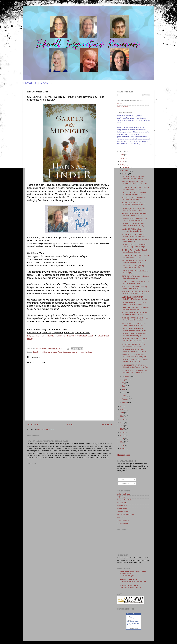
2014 (122, 432)
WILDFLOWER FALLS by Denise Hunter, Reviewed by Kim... (134, 345)
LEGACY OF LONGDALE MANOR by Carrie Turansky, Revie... (135, 282)
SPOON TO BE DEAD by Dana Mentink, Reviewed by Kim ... (133, 178)
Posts (122, 480)
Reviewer (89, 352)
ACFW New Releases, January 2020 (133, 582)
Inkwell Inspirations (133, 618)
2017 (122, 423)
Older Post (106, 425)
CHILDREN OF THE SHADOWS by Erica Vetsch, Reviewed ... (135, 319)
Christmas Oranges (127, 576)
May (124, 389)
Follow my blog (134, 628)
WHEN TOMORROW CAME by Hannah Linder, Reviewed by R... (135, 366)
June (124, 386)
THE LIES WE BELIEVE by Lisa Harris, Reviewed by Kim (133, 209)
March (124, 396)
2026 (122, 155)
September (126, 376)
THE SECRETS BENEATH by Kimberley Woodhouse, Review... (135, 329)
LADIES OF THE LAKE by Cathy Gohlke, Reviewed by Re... (134, 230)
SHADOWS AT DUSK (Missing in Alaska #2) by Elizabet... (134, 267)
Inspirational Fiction (133, 622)
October (125, 174)
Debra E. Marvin (123, 503)
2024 (122, 161)
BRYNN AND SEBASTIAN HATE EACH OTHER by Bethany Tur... (134, 356)
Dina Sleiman (122, 506)
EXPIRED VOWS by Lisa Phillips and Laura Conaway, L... (135, 277)
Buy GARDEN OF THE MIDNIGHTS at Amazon (51, 336)
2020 (122, 413)
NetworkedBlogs (132, 614)
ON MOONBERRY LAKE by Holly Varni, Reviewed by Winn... (134, 324)
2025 (122, 158)
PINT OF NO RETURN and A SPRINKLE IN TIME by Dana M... (135, 183)
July (124, 383)
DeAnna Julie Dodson (125, 500)
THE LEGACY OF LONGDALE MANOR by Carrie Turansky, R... (134, 225)
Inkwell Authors (123, 107)
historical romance (50, 352)
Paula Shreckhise (64, 352)
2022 (122, 406)
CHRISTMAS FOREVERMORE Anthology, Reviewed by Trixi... (134, 235)
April (124, 393)
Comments (124, 484)
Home (70, 425)
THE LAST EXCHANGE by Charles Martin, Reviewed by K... (135, 361)
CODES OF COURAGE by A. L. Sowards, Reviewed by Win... (133, 204)
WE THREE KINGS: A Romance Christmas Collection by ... (133, 199)
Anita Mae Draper (124, 494)
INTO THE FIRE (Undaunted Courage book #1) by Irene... (136, 272)
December (126, 167)
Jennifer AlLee (123, 512)
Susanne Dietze (123, 520)
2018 (122, 419)
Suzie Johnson (123, 523)
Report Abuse (124, 455)
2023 (122, 165)
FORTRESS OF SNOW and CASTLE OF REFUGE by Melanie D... (135, 340)
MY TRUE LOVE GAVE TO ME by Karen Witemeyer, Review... (134, 314)
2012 (122, 439)
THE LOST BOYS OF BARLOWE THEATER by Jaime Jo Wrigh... (134, 246)
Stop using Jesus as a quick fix (131, 587)
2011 (122, 442)
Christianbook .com (85, 336)
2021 (122, 410)
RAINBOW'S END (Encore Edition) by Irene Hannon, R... (136, 240)
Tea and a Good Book (128, 580)
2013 (122, 436)
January (125, 402)
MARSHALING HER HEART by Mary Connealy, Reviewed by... (135, 188)
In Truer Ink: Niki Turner (129, 585)
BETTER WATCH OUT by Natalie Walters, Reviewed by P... (134, 261)
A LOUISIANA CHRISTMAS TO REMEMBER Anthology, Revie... (134, 298)
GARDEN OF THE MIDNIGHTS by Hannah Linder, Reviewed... (134, 371)
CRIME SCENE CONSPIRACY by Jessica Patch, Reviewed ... (134, 220)
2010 (122, 445)
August (125, 380)
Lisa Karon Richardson (126, 515)
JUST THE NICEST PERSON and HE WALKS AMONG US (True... (136, 293)
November (126, 171)
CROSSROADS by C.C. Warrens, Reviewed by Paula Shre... (134, 193)
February (125, 399)
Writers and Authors (133, 623)
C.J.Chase (121, 497)
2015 (122, 429)
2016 (122, 426)
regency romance (78, 352)
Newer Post (33, 425)
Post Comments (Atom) (46, 430)
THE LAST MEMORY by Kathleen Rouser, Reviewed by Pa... (134, 335)
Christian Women (132, 625)
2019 (122, 416)
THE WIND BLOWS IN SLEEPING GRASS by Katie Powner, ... (134, 303)
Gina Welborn (122, 509)
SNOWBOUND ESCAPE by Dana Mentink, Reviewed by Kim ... (134, 214)
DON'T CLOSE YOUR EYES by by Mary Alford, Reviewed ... (134, 288)
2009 (122, 448)
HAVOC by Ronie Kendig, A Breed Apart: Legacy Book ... (134, 251)
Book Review (38, 352)
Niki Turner (121, 518)
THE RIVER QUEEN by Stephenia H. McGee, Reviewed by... (135, 308)
